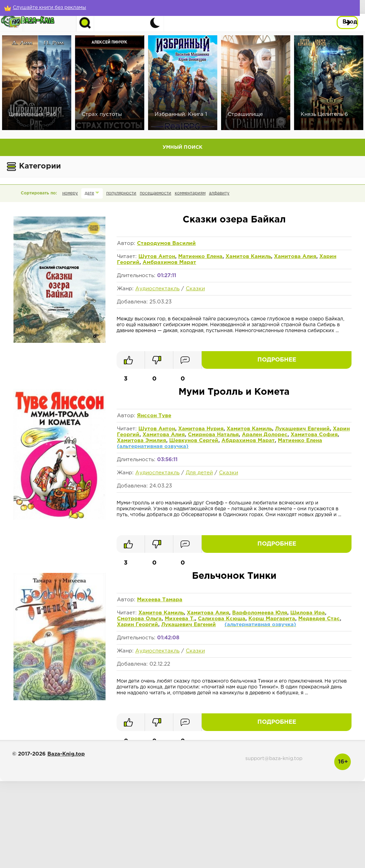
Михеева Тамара (160, 600)
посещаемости (156, 193)
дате (89, 193)
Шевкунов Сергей (194, 441)
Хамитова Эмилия (142, 441)
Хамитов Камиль (248, 257)
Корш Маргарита (272, 619)
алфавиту (219, 193)
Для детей (199, 473)
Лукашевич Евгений (302, 429)
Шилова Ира (308, 613)
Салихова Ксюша (222, 619)
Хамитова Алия (295, 257)
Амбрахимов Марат (169, 262)
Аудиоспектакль (157, 289)
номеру (70, 193)
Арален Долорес (265, 435)
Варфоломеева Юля (260, 613)
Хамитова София (314, 435)
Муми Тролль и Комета (234, 392)
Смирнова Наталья (213, 435)
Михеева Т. (180, 619)
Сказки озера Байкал (234, 220)
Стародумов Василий (166, 243)
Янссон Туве (154, 416)
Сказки (195, 289)
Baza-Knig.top (66, 754)
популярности (121, 193)
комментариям (190, 193)
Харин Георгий (138, 625)
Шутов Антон (157, 257)
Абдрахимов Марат (248, 441)
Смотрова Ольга (139, 619)
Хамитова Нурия (201, 429)
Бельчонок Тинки (234, 576)
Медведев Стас (319, 619)
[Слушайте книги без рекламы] (50, 8)
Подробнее (327, 360)
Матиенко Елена (200, 257)
